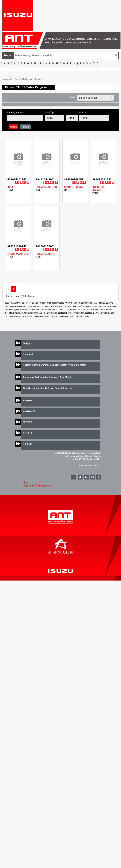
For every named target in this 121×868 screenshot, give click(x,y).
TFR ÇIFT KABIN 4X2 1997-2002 (51, 303)
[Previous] (8, 289)
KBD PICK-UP (44, 306)
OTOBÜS (27, 433)
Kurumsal (28, 354)
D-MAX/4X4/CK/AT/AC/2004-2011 (21, 316)
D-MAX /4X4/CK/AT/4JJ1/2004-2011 (80, 313)
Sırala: (73, 97)
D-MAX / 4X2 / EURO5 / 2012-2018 (28, 303)
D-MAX (86, 316)
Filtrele (13, 127)
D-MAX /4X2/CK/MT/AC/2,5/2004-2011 (23, 313)
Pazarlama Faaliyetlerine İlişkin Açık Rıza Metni (47, 377)
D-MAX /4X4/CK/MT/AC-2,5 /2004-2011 (52, 313)
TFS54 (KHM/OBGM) (90, 306)
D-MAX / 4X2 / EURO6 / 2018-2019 (46, 316)
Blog (26, 482)
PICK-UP (27, 444)
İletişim (27, 343)
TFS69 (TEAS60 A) (109, 306)
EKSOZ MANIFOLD (18, 254)
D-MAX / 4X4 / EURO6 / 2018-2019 (71, 316)
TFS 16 (62, 306)
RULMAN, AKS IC (45, 254)
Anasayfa (8, 79)
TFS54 (67, 306)
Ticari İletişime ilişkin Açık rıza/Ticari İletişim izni (48, 388)
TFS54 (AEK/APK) (76, 306)
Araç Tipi (50, 113)
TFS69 (100, 306)
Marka (83, 113)
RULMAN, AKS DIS (46, 187)
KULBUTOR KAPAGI (99, 189)
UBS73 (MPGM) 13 (23, 310)
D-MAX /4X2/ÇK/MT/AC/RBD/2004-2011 (74, 310)
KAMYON (28, 401)
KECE (10, 187)
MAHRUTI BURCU (74, 187)
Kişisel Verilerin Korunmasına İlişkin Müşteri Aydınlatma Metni (54, 365)
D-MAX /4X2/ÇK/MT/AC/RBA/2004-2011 (45, 310)
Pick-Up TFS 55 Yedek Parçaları (29, 79)
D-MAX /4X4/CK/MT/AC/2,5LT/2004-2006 (24, 306)
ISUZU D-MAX (10, 303)
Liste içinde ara (15, 113)
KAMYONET (29, 411)
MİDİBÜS (28, 422)
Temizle (25, 127)
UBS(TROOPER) (11, 310)
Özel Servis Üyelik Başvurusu (38, 486)
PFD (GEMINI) (54, 306)
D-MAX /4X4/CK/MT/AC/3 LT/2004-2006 (78, 303)
